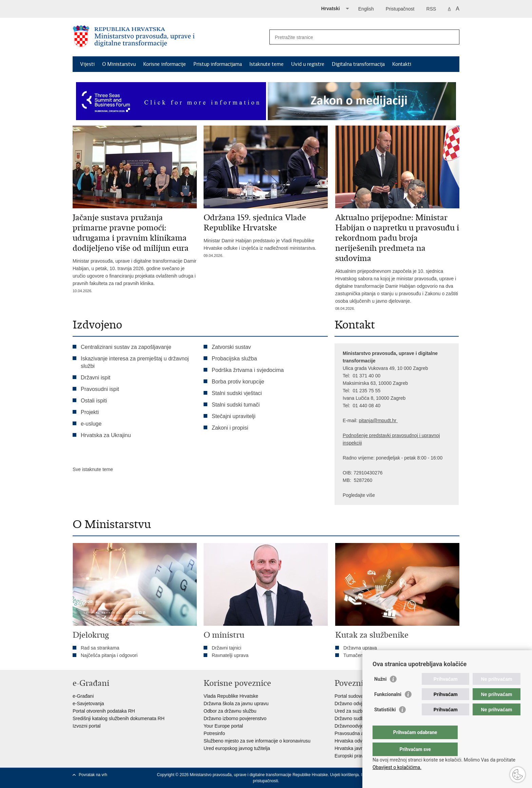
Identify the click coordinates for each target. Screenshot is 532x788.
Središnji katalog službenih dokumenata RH (119, 718)
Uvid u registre (308, 64)
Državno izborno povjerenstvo (235, 718)
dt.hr (392, 420)
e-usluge (91, 424)
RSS (431, 9)
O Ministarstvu (119, 64)
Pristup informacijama (218, 64)
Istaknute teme (267, 64)
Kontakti (402, 64)
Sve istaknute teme (93, 469)
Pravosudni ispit (100, 389)
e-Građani (83, 696)
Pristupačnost (400, 9)
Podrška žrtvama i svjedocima (248, 370)
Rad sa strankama (100, 648)
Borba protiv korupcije (238, 382)
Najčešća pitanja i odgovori (109, 655)
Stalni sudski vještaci (237, 393)
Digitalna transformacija (358, 64)
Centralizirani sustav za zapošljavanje (126, 347)
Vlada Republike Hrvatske (231, 696)
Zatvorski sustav (231, 347)
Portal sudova (349, 696)
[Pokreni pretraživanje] (452, 37)
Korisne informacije (165, 64)
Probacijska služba (234, 359)
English (366, 9)
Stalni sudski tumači (236, 405)
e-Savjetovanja (88, 703)
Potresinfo (214, 733)
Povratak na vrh (93, 775)
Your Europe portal (223, 726)
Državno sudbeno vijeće (360, 718)
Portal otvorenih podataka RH (104, 711)
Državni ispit (96, 378)
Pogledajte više (359, 495)
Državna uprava (360, 648)
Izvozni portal (87, 726)
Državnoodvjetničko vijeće (362, 726)
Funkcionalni (388, 708)
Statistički (385, 723)
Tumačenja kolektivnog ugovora (377, 655)
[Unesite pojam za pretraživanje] (357, 37)
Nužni (380, 693)
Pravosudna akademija (359, 733)
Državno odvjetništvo (357, 703)
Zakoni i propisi (230, 428)
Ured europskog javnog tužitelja (237, 748)
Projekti (90, 412)
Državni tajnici (226, 648)
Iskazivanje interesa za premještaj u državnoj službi (135, 362)
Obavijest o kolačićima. (397, 767)
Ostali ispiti (94, 401)
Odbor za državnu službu (230, 711)
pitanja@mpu (373, 420)
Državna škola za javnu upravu (236, 703)
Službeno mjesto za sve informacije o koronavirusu (257, 741)
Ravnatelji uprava (230, 655)
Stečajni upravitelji (234, 416)
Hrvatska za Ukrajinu (106, 435)
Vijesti (87, 64)
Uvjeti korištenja (345, 775)
